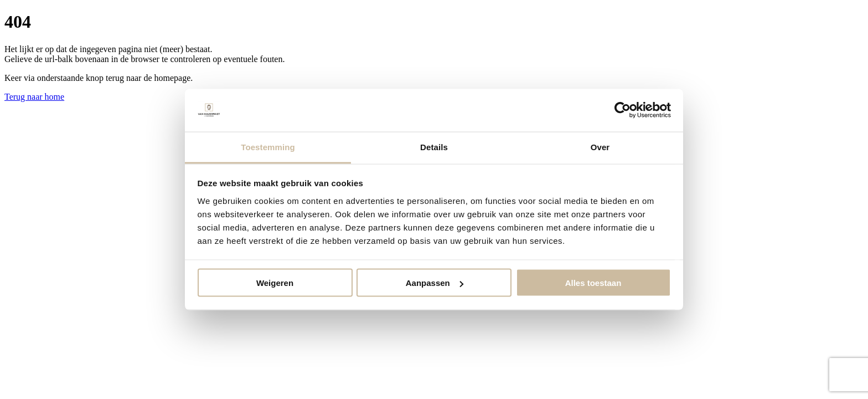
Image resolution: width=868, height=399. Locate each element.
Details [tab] (434, 147)
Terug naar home (34, 97)
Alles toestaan (593, 283)
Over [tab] (600, 147)
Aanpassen (435, 283)
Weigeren (275, 283)
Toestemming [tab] (268, 147)
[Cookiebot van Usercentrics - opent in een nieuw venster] (622, 110)
